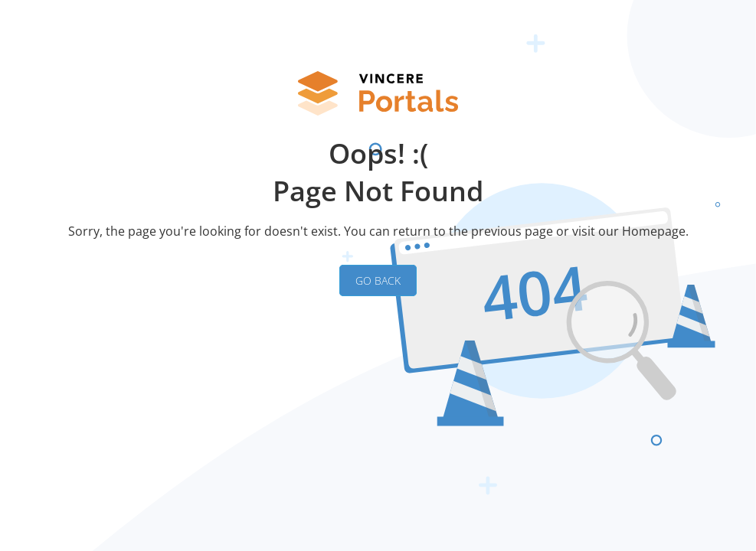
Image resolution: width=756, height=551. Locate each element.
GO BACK (378, 280)
